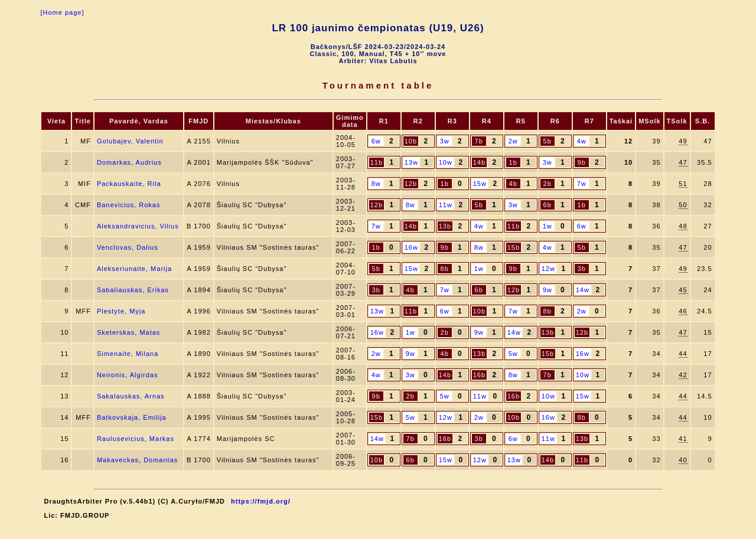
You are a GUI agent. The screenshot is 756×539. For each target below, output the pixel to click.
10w (446, 162)
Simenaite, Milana (128, 354)
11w (446, 205)
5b (548, 141)
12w (548, 269)
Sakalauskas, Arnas (131, 396)
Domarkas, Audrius (129, 162)
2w (513, 141)
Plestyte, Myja (121, 311)
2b (548, 184)
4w (582, 141)
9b (582, 162)
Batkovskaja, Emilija (132, 417)
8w (376, 184)
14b (479, 162)
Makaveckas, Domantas (137, 460)
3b (582, 269)
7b (479, 141)
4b (513, 184)
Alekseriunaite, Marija (134, 269)
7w (582, 184)
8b (445, 269)
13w (411, 162)
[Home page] (62, 12)
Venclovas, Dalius (128, 247)
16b (479, 375)
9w (548, 290)
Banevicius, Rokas (129, 205)
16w (411, 247)
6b (548, 205)
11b (377, 162)
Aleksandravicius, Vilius (138, 226)
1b (513, 162)
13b (445, 226)
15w (480, 184)
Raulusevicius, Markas (136, 439)
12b (411, 184)
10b (411, 141)
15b (514, 247)
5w (513, 354)
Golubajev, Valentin (130, 141)
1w (548, 226)
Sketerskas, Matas (128, 332)
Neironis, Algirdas (128, 375)
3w (445, 141)
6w (376, 141)
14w (583, 290)
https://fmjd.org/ (261, 501)
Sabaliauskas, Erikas (133, 290)
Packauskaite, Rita (129, 184)
